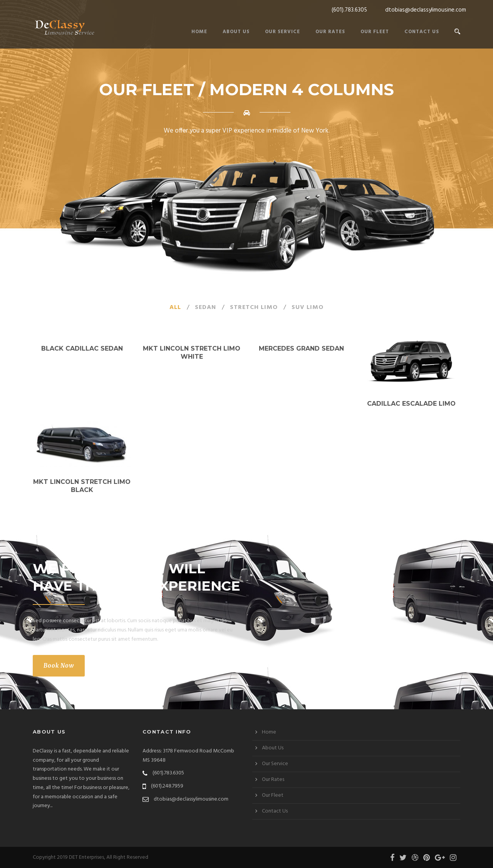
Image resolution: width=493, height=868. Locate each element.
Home (199, 32)
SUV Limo (308, 307)
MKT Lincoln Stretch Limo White (192, 353)
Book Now (59, 666)
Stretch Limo (254, 307)
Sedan (205, 307)
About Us (236, 32)
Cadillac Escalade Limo (411, 404)
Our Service (283, 32)
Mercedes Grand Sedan (301, 348)
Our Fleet (375, 32)
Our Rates (330, 32)
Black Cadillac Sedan (82, 348)
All (175, 307)
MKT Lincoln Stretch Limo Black (82, 486)
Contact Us (422, 32)
